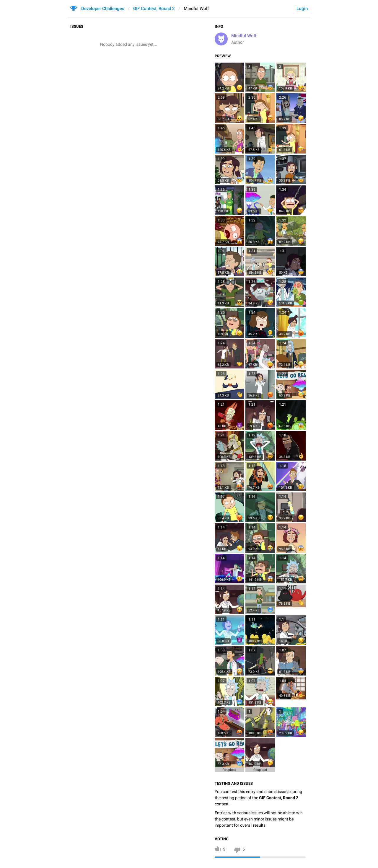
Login (302, 9)
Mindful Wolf (244, 36)
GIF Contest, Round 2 (154, 9)
